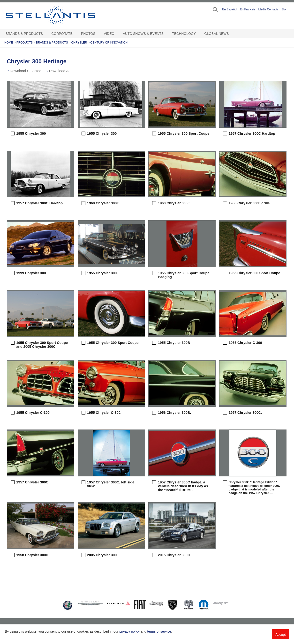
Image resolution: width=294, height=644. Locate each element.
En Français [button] (248, 9)
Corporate (62, 34)
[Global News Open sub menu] (231, 34)
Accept (281, 635)
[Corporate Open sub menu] (75, 34)
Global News (216, 34)
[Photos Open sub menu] (98, 34)
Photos (88, 34)
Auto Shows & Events (143, 34)
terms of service (159, 631)
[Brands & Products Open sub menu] (45, 34)
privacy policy (129, 631)
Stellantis (61, 16)
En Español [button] (230, 9)
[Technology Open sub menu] (198, 34)
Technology (184, 34)
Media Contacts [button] (268, 9)
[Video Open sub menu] (117, 34)
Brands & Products (24, 34)
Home (9, 43)
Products (25, 43)
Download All (60, 71)
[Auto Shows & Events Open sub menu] (166, 34)
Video (109, 34)
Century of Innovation (109, 43)
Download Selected (26, 71)
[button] (215, 9)
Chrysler (79, 43)
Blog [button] (284, 9)
